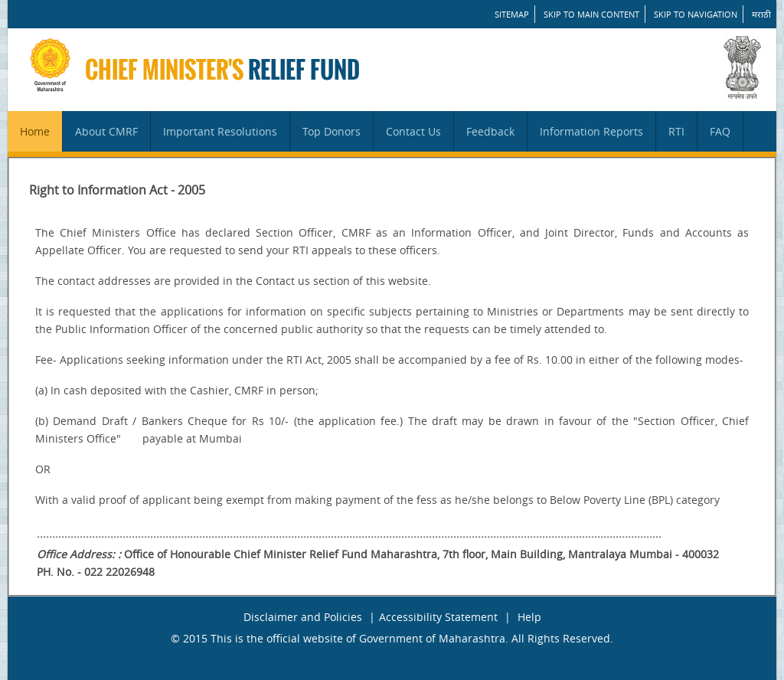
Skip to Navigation (696, 14)
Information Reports (591, 131)
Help (529, 617)
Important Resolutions (220, 131)
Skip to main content (591, 14)
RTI (676, 131)
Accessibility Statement (438, 617)
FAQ (720, 131)
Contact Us (413, 131)
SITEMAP (512, 14)
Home (35, 131)
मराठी (761, 14)
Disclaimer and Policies (303, 617)
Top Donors (332, 131)
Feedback (490, 131)
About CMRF (106, 131)
